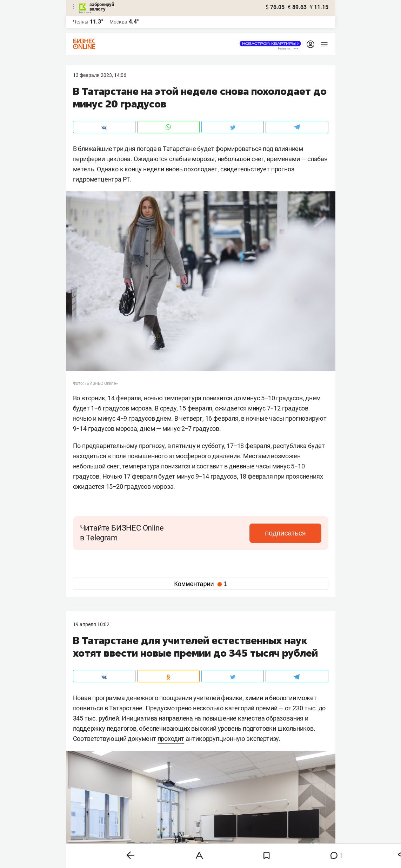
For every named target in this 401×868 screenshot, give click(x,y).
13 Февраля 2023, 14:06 (100, 75)
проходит (171, 739)
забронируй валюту (102, 7)
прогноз (283, 169)
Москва (118, 22)
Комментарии (200, 584)
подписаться (292, 533)
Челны (81, 22)
